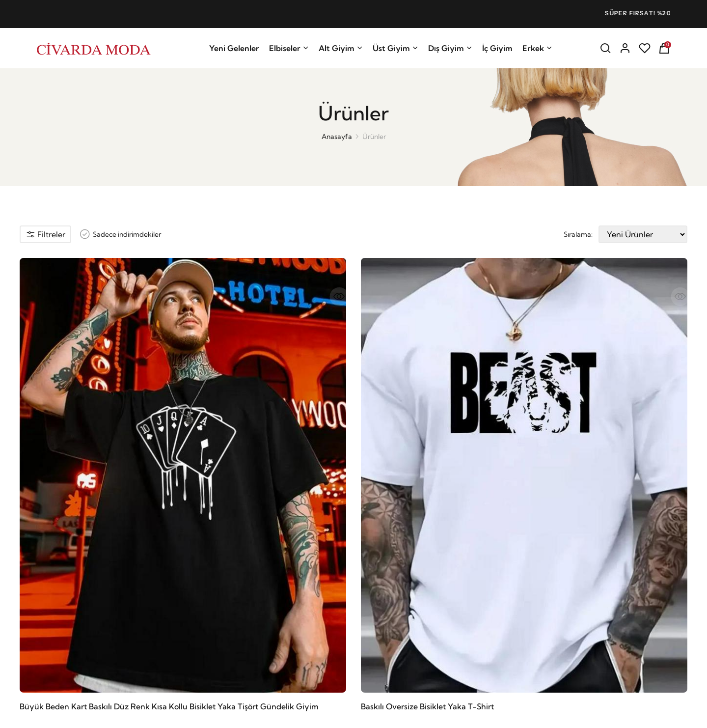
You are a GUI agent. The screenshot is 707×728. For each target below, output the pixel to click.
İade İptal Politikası (386, 571)
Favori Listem (379, 601)
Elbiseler (289, 48)
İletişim (264, 571)
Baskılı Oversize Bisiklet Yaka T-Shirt (176, 409)
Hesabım (267, 586)
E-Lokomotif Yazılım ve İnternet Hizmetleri (207, 713)
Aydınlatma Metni (515, 612)
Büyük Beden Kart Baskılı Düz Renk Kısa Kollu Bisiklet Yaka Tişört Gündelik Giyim (66, 410)
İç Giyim (497, 48)
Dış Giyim (450, 48)
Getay (54, 587)
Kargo (367, 557)
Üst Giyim (395, 48)
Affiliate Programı (281, 616)
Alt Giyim (341, 48)
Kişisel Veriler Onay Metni (529, 624)
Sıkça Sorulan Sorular (390, 586)
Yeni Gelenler (234, 48)
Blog (260, 601)
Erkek (537, 48)
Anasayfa (337, 137)
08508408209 (78, 624)
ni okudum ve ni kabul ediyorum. (564, 618)
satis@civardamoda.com (97, 607)
